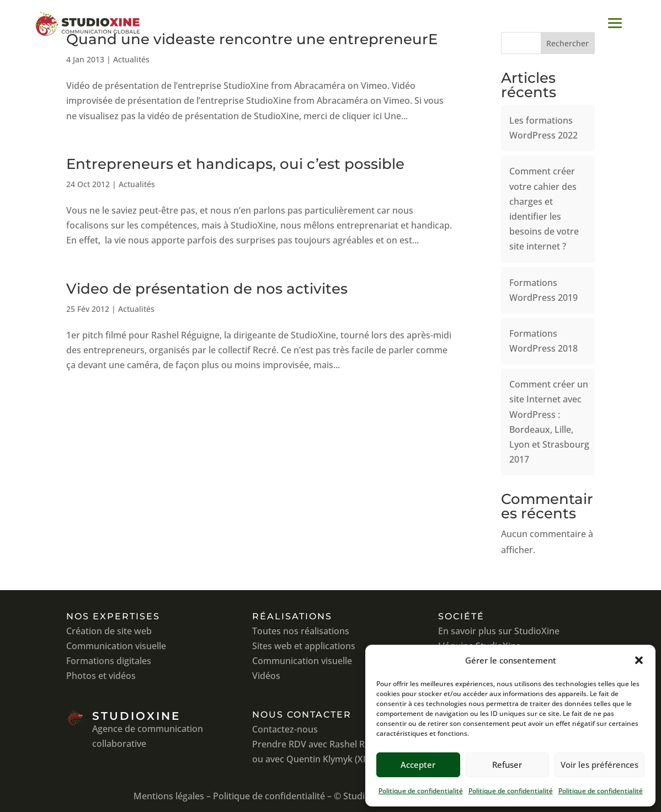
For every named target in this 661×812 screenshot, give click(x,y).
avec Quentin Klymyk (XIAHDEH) (332, 759)
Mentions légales (169, 796)
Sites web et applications (304, 646)
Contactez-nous (285, 729)
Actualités (131, 59)
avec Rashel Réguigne (353, 744)
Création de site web (109, 631)
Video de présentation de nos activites (207, 289)
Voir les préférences (599, 765)
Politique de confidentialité (421, 791)
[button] (639, 660)
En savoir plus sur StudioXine (499, 631)
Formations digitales (109, 661)
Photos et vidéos (101, 676)
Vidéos (266, 676)
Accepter (418, 765)
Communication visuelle (116, 646)
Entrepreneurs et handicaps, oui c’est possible (235, 164)
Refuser (507, 765)
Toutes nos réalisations (301, 631)
